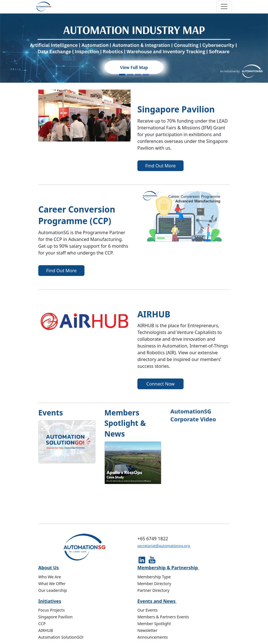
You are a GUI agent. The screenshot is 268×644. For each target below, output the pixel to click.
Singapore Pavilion (55, 617)
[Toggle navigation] (224, 6)
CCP (42, 624)
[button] (20, 48)
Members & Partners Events (163, 617)
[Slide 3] (138, 75)
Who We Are (50, 577)
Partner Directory (153, 590)
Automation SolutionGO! (61, 637)
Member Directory (154, 584)
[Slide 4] (146, 75)
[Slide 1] (122, 75)
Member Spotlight (154, 624)
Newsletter (147, 630)
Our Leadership (53, 590)
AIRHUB (46, 630)
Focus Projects (52, 610)
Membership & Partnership (168, 568)
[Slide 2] (130, 75)
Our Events (148, 610)
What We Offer (52, 584)
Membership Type (154, 577)
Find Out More (160, 166)
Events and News (157, 601)
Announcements (153, 637)
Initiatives (50, 601)
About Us (49, 568)
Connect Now (160, 384)
